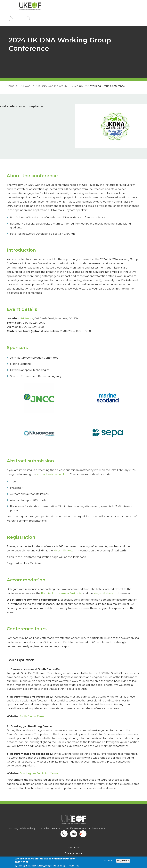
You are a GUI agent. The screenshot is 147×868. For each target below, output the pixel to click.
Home (10, 86)
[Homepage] (74, 805)
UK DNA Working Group (51, 86)
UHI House (26, 310)
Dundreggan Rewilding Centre (38, 757)
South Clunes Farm (31, 700)
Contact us (73, 830)
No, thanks (123, 861)
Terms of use (74, 843)
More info (74, 866)
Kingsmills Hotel (63, 538)
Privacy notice (73, 837)
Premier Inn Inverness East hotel (61, 581)
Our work (25, 86)
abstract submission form (53, 466)
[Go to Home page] (32, 7)
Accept (108, 861)
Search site (73, 849)
